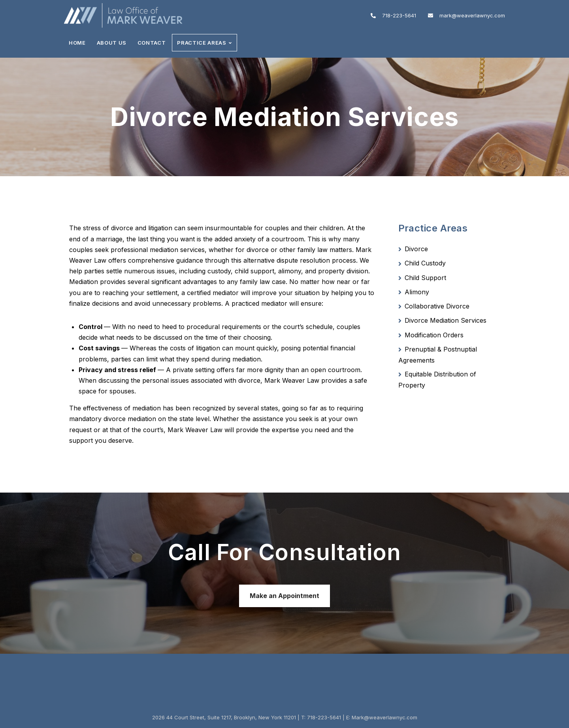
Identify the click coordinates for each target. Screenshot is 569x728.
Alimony (417, 292)
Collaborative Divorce (437, 306)
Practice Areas (202, 43)
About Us (112, 43)
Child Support (425, 278)
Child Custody (425, 263)
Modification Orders (434, 335)
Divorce (416, 249)
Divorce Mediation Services (446, 320)
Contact (152, 43)
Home (77, 43)
